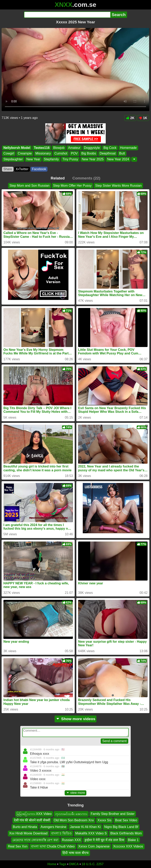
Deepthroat (108, 154)
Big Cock (110, 148)
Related (58, 178)
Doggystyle (92, 148)
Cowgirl (9, 154)
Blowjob (59, 148)
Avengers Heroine (54, 827)
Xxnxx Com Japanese (94, 846)
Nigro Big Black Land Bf (121, 827)
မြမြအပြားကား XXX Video (34, 814)
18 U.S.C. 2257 (93, 864)
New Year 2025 (93, 159)
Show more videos (76, 719)
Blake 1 (133, 840)
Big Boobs (89, 154)
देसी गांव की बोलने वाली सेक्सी (32, 820)
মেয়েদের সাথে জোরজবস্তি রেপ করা (35, 840)
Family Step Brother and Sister (113, 814)
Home (52, 864)
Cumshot (61, 154)
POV (74, 154)
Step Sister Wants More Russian (118, 186)
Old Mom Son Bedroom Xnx (74, 820)
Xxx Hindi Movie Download (28, 833)
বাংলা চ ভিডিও (61, 833)
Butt (122, 154)
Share (8, 169)
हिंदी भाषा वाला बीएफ (75, 853)
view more (75, 793)
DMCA (74, 864)
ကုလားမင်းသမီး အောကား (71, 814)
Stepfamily (51, 159)
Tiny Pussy (70, 159)
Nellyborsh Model (17, 148)
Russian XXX (71, 840)
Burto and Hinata (25, 827)
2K (130, 118)
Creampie (25, 154)
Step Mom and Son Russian (29, 186)
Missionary (43, 154)
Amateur (74, 148)
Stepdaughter (13, 159)
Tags (63, 864)
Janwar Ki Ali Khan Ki (85, 827)
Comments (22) (86, 178)
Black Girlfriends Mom (126, 833)
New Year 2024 (118, 159)
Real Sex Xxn (18, 846)
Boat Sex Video (126, 820)
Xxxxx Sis (104, 820)
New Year (33, 159)
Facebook (39, 169)
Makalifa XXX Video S (91, 833)
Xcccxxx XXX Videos (128, 846)
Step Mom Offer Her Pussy (72, 186)
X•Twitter (22, 169)
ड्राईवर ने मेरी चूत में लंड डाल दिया (104, 840)
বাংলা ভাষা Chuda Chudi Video (53, 846)
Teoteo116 (42, 148)
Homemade (128, 148)
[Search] (67, 15)
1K (143, 118)
